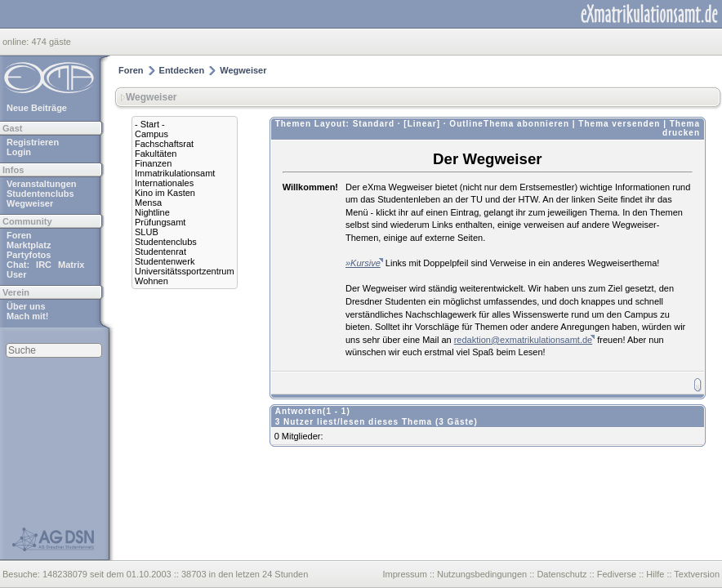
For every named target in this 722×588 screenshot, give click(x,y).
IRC (44, 265)
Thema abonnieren (526, 124)
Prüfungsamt (160, 222)
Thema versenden (619, 124)
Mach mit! (27, 316)
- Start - (150, 124)
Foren (19, 235)
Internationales (164, 183)
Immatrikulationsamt (175, 173)
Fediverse (617, 574)
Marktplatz (29, 245)
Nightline (152, 212)
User (16, 274)
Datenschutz (562, 574)
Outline (466, 124)
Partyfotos (29, 255)
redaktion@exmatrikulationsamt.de (524, 340)
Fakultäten (156, 154)
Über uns (26, 306)
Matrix (71, 265)
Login (19, 152)
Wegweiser (30, 203)
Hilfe (655, 574)
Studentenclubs (40, 194)
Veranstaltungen (42, 184)
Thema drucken (681, 128)
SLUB (147, 232)
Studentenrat (160, 252)
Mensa (148, 203)
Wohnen (152, 281)
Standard (374, 124)
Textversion (697, 574)
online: (17, 42)
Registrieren (33, 142)
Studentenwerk (165, 261)
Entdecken (182, 70)
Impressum (404, 574)
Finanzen (153, 163)
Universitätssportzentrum (185, 271)
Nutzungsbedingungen (482, 574)
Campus (152, 134)
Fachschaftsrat (164, 144)
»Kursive (363, 263)
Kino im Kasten (165, 193)
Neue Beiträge (37, 108)
